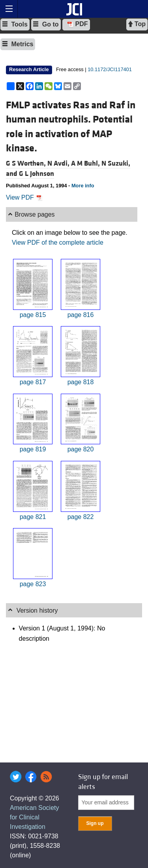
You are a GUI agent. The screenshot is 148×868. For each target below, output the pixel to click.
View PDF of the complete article (58, 242)
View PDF (24, 197)
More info (83, 186)
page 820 (81, 449)
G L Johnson (37, 174)
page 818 (81, 382)
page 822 (81, 517)
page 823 (33, 584)
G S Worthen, (27, 163)
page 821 (33, 517)
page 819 (33, 449)
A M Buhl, (86, 163)
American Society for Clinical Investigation (35, 817)
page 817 (33, 382)
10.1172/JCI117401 (110, 69)
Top (137, 24)
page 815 (33, 315)
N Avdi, (59, 163)
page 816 (81, 315)
